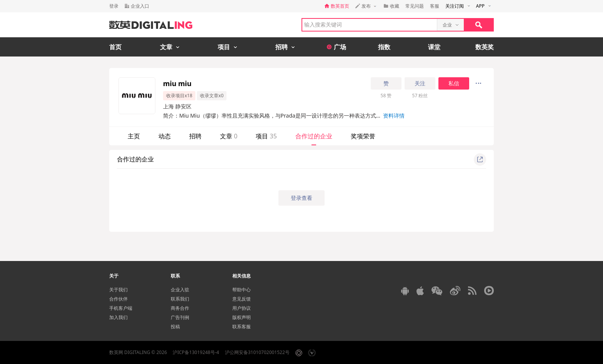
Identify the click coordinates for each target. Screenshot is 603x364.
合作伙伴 (118, 299)
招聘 (195, 136)
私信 (454, 83)
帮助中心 (242, 290)
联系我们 (180, 299)
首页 (115, 47)
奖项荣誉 (363, 136)
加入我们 (118, 317)
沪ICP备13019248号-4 (196, 352)
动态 (165, 136)
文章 (229, 136)
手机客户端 (121, 308)
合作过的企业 (314, 136)
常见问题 (415, 6)
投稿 (175, 327)
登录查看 (301, 198)
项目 (266, 136)
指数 (384, 47)
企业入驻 (180, 290)
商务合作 (180, 308)
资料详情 (394, 116)
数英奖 (485, 47)
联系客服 (242, 327)
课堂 (434, 47)
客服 (435, 6)
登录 (114, 6)
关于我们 (118, 290)
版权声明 (242, 317)
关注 (420, 83)
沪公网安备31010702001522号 (257, 352)
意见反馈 (242, 299)
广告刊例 (180, 317)
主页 (134, 136)
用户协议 (242, 308)
